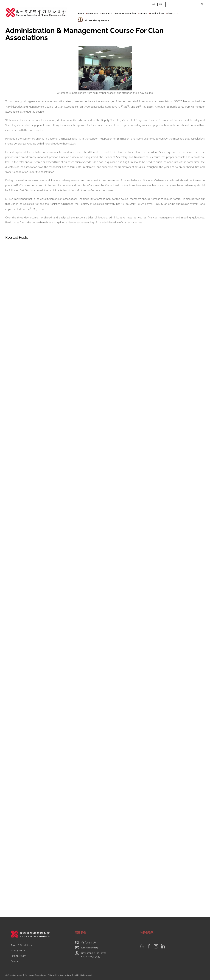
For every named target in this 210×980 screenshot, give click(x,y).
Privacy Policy (18, 950)
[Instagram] (156, 946)
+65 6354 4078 (88, 942)
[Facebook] (149, 946)
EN (161, 4)
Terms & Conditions (21, 945)
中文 (154, 4)
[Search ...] (182, 4)
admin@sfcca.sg (89, 948)
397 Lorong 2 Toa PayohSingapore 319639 (94, 955)
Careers (15, 961)
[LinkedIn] (163, 946)
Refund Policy (18, 956)
